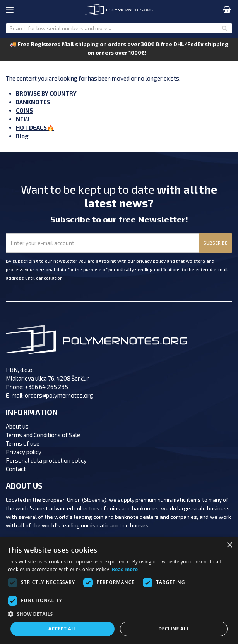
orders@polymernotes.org (59, 395)
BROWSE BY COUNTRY (46, 93)
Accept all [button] (63, 629)
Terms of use (23, 443)
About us (17, 426)
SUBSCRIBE (216, 243)
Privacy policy (24, 452)
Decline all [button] (174, 629)
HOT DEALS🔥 (35, 127)
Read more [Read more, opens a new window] (125, 569)
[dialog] (119, 591)
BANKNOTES (33, 102)
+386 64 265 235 (46, 387)
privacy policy (151, 261)
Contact (16, 469)
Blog (22, 136)
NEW (23, 119)
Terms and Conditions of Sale (43, 435)
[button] (119, 614)
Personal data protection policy (46, 460)
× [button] (229, 545)
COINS (24, 110)
